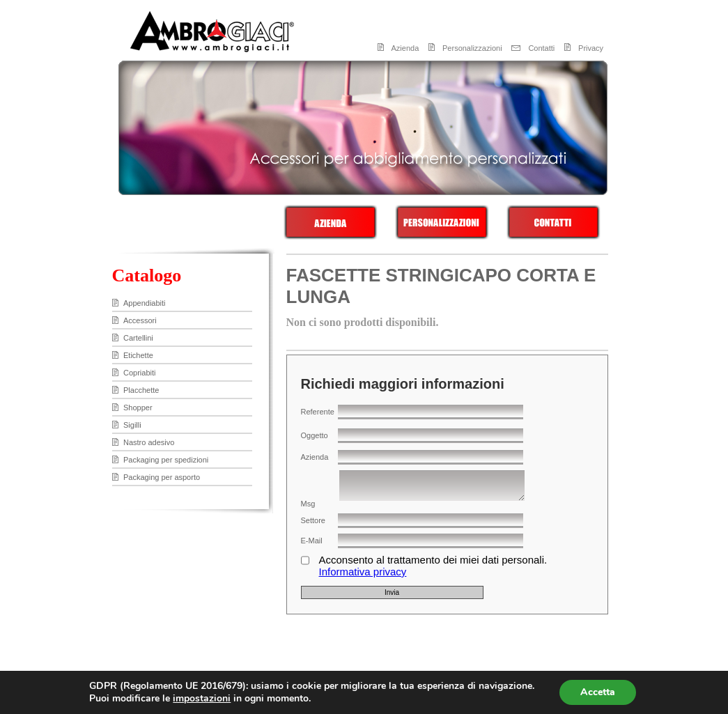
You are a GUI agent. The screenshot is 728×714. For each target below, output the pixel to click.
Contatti (541, 48)
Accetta (598, 692)
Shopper (138, 408)
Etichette (138, 355)
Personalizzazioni (472, 48)
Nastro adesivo (149, 442)
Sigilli (132, 425)
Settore (313, 520)
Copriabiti (139, 373)
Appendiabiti (145, 303)
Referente (318, 412)
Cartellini (138, 338)
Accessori (140, 320)
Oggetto (315, 435)
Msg (308, 504)
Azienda (405, 48)
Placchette (141, 390)
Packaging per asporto (162, 477)
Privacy (591, 48)
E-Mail (312, 541)
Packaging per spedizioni (166, 460)
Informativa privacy (363, 572)
